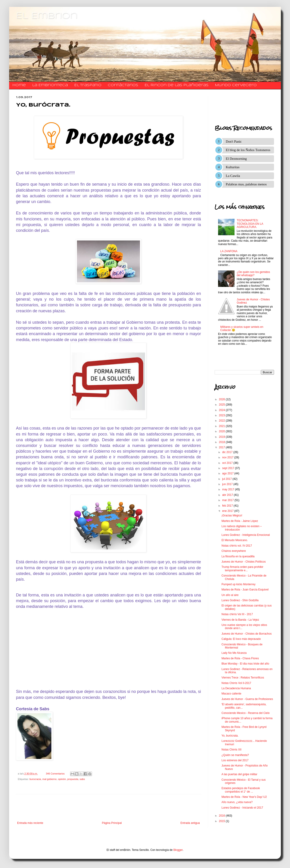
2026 (222, 399)
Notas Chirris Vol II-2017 (236, 683)
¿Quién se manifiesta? (235, 755)
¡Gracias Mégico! (232, 515)
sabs (82, 779)
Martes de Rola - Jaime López (240, 521)
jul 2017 (227, 479)
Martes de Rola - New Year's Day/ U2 (244, 797)
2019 (222, 437)
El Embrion (47, 16)
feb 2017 (228, 506)
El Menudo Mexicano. (235, 540)
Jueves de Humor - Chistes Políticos (244, 562)
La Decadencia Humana (236, 688)
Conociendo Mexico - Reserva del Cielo (246, 713)
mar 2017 (228, 500)
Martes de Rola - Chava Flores (240, 658)
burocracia (35, 779)
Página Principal (112, 823)
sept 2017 (229, 468)
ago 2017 (228, 473)
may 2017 (229, 489)
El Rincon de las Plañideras (177, 85)
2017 (222, 447)
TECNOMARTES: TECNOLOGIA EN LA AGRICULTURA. (250, 224)
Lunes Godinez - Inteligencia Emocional (246, 535)
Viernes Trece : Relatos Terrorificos (243, 678)
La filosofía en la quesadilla (238, 556)
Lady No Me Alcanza (234, 653)
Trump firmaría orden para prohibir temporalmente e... (242, 569)
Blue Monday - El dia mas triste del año (245, 664)
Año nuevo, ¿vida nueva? (237, 802)
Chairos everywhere (234, 551)
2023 (222, 415)
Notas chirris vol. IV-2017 (237, 546)
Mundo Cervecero (236, 85)
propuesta (73, 779)
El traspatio (88, 85)
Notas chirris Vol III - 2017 (237, 614)
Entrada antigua (190, 823)
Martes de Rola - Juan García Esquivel (245, 590)
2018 (222, 442)
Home (19, 85)
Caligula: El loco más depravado (241, 639)
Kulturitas (233, 167)
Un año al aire (230, 595)
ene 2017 (228, 511)
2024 (222, 410)
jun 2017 (228, 484)
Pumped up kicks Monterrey (239, 584)
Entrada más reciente (30, 823)
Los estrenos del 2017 (235, 760)
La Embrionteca (50, 85)
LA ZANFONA (229, 251)
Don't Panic (234, 142)
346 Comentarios (55, 774)
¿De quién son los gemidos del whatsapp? (253, 274)
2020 (222, 431)
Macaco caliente (231, 694)
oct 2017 (228, 463)
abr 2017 (228, 495)
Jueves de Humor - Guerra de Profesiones (247, 699)
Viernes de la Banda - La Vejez (240, 620)
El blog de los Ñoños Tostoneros (248, 150)
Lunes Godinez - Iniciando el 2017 (242, 808)
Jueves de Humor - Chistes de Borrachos (246, 634)
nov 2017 (228, 457)
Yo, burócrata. (230, 736)
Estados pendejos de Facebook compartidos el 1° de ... (241, 790)
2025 (222, 405)
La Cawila (233, 176)
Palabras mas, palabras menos (246, 184)
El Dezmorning (236, 159)
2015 (222, 821)
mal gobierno (49, 779)
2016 (222, 816)
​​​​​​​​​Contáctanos (123, 85)
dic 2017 (228, 452)
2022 (222, 421)
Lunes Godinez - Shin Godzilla (240, 600)
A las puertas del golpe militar (239, 774)
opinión (62, 779)
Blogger (178, 850)
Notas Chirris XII (231, 750)
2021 (222, 426)
